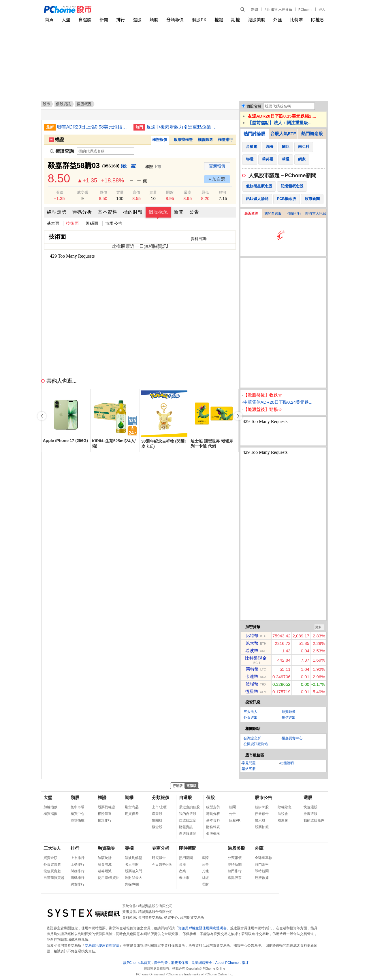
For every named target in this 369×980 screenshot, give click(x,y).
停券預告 (262, 814)
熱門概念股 (312, 134)
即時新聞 (188, 848)
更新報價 (217, 166)
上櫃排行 (78, 864)
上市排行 (78, 858)
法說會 (283, 814)
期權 (236, 19)
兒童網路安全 (202, 963)
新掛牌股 (262, 807)
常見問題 (249, 763)
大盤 (66, 19)
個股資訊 (63, 104)
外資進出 (251, 717)
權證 (219, 19)
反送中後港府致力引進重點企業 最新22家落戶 (182, 127)
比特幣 (296, 19)
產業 (182, 871)
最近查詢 (251, 214)
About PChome (227, 963)
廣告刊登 (161, 963)
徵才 (245, 963)
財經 (205, 878)
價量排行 (294, 214)
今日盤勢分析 (162, 864)
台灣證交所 (252, 738)
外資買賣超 (52, 864)
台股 (182, 864)
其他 (205, 871)
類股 (154, 19)
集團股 (157, 820)
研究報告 (159, 858)
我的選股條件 (314, 820)
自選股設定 (188, 820)
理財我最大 (133, 878)
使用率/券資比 (109, 878)
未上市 (184, 878)
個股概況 (158, 212)
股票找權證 (183, 140)
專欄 (129, 848)
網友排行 (78, 884)
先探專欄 (132, 884)
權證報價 (160, 140)
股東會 (283, 820)
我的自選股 (273, 214)
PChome (305, 9)
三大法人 (251, 712)
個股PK (199, 19)
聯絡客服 (249, 769)
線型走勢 (57, 212)
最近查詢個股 (189, 807)
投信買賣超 (52, 871)
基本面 (53, 223)
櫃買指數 (50, 814)
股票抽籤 (262, 827)
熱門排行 (235, 871)
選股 (137, 19)
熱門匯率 (262, 864)
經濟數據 (262, 878)
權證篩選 (205, 140)
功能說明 (287, 763)
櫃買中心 (78, 814)
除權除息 (285, 807)
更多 (318, 627)
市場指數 (78, 820)
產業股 (157, 814)
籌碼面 (92, 223)
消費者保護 (180, 963)
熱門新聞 (186, 858)
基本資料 (108, 212)
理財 (205, 884)
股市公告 (263, 797)
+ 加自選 (217, 179)
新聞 (255, 9)
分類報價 (175, 19)
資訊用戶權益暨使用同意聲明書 (202, 928)
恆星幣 (252, 691)
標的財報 (133, 212)
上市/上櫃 (159, 807)
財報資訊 (186, 827)
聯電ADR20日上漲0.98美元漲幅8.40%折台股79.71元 (93, 127)
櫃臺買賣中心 (292, 738)
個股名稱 (254, 106)
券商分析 (161, 848)
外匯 (278, 19)
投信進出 (289, 717)
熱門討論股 (254, 134)
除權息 (318, 19)
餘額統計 (105, 858)
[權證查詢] (106, 151)
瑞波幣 (252, 650)
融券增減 (105, 871)
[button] (238, 416)
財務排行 (78, 871)
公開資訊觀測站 (256, 744)
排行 (121, 19)
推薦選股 (310, 814)
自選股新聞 (188, 834)
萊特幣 (252, 669)
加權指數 (50, 807)
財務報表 (213, 827)
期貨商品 (132, 807)
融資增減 (105, 864)
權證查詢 (62, 151)
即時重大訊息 (316, 214)
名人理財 (132, 864)
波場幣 (252, 684)
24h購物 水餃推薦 (278, 9)
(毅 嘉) (129, 166)
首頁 (49, 19)
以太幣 (252, 643)
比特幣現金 (256, 658)
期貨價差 (132, 814)
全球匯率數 (263, 858)
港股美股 (257, 19)
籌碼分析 (82, 212)
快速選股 (310, 807)
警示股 (260, 820)
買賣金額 (50, 858)
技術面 (73, 223)
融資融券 (289, 712)
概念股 (157, 827)
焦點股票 (235, 878)
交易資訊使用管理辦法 (102, 945)
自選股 (85, 19)
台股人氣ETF (283, 134)
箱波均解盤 (133, 858)
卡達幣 (252, 676)
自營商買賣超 (54, 878)
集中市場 (78, 807)
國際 (205, 858)
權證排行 (225, 140)
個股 (210, 797)
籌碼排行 (78, 878)
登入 (322, 9)
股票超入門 (133, 871)
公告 (194, 212)
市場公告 (114, 223)
